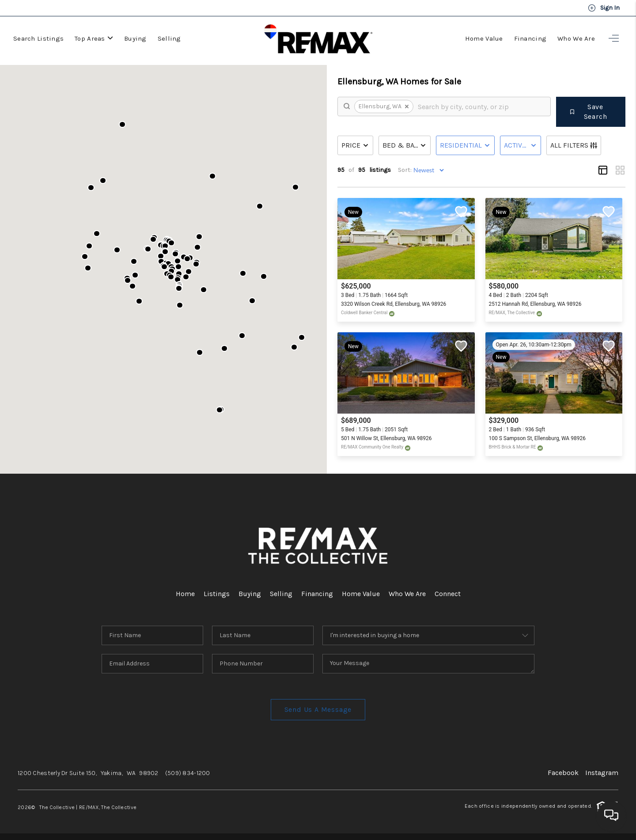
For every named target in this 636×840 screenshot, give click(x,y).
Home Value (484, 38)
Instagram (602, 773)
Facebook (563, 773)
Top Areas (94, 38)
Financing (530, 38)
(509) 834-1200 (188, 773)
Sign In (604, 8)
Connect (448, 594)
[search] (481, 106)
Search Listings (38, 38)
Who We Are (576, 38)
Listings (217, 594)
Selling (169, 38)
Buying (135, 38)
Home (185, 594)
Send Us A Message (318, 709)
